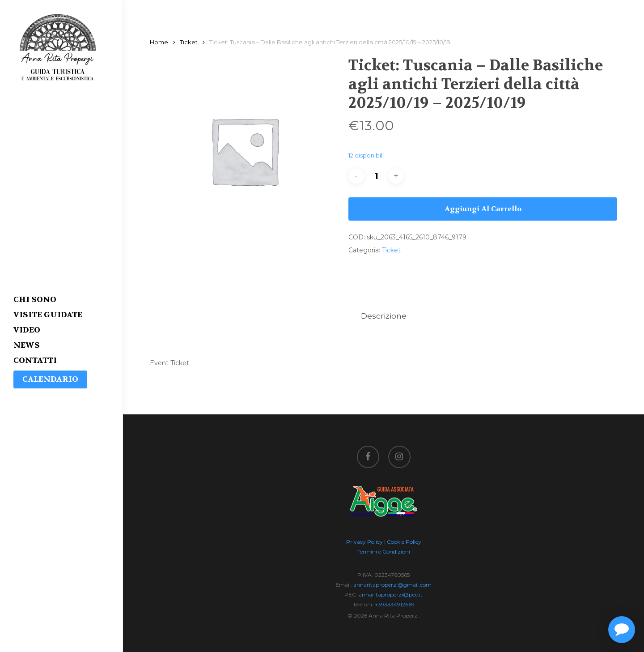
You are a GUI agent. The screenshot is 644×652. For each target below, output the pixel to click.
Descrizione (384, 316)
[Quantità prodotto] (376, 176)
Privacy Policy (364, 542)
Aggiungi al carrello (483, 209)
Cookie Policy (404, 542)
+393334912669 (395, 604)
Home (159, 42)
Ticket (189, 42)
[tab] (384, 316)
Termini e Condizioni (384, 552)
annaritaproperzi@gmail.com (392, 585)
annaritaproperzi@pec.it (391, 594)
